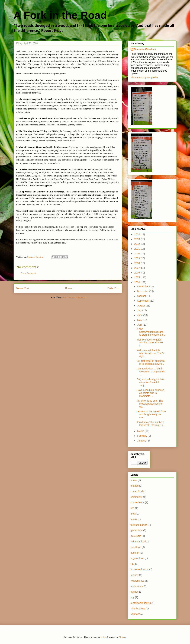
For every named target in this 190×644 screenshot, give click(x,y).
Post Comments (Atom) (74, 297)
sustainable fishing (141, 603)
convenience (138, 502)
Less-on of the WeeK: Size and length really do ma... (151, 414)
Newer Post (23, 288)
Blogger (122, 637)
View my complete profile (144, 78)
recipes (135, 575)
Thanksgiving (138, 609)
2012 (137, 244)
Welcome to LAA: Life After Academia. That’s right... (150, 353)
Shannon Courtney (145, 49)
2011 (137, 249)
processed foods (140, 569)
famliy (134, 519)
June (140, 315)
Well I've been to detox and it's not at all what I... (150, 343)
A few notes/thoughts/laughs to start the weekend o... (151, 332)
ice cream (136, 536)
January (142, 441)
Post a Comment (28, 273)
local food (136, 547)
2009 (137, 258)
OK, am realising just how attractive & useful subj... (151, 382)
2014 (137, 234)
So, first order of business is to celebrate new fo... (151, 362)
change (135, 486)
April (140, 325)
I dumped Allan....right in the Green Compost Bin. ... (151, 372)
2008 (137, 263)
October (142, 296)
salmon (135, 592)
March (141, 431)
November (143, 291)
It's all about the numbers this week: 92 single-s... (151, 424)
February (143, 436)
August (141, 306)
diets (133, 514)
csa (133, 508)
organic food (137, 558)
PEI (133, 564)
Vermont (135, 614)
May (140, 320)
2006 (137, 273)
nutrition (135, 553)
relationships (138, 581)
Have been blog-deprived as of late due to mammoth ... (150, 393)
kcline (103, 637)
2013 (137, 239)
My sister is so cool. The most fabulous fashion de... (150, 404)
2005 (137, 277)
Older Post (113, 288)
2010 (137, 253)
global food (137, 530)
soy (133, 597)
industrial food (138, 542)
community (137, 497)
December (143, 286)
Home (68, 288)
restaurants (137, 586)
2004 (137, 282)
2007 (137, 268)
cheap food (137, 491)
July (140, 310)
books (134, 480)
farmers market (139, 525)
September (144, 301)
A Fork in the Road (60, 15)
